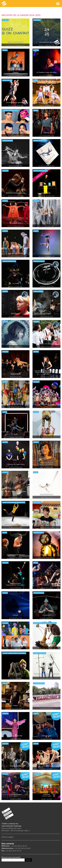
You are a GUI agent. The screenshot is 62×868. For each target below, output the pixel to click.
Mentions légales (8, 837)
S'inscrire (28, 860)
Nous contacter (8, 844)
